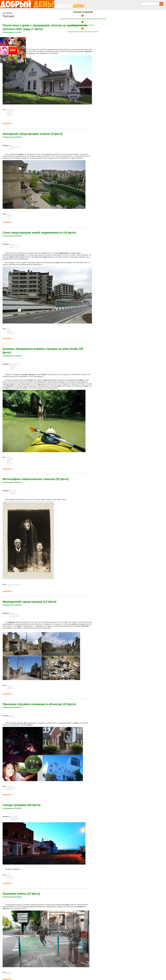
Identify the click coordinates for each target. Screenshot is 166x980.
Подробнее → (8, 123)
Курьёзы (13, 149)
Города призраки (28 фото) (21, 805)
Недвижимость (12, 333)
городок (21, 154)
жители (75, 624)
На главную (7, 13)
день (8, 388)
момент (12, 257)
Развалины (11, 878)
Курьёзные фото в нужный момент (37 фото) (83, 32)
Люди (12, 716)
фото (26, 723)
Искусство (13, 492)
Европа (12, 613)
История (13, 367)
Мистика (10, 789)
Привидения (11, 110)
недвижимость (64, 253)
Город (9, 214)
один (12, 384)
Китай (9, 217)
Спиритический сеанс (14, 584)
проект (67, 905)
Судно (45, 380)
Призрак (10, 114)
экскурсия (81, 907)
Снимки (76, 723)
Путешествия (14, 616)
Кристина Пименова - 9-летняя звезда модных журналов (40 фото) (83, 19)
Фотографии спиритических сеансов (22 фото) (36, 479)
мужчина (89, 51)
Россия (12, 244)
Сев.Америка (14, 364)
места (33, 907)
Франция (85, 626)
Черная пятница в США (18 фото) (83, 25)
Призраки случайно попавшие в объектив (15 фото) (39, 704)
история (30, 380)
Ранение (10, 113)
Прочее (12, 247)
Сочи (73, 253)
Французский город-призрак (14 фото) (29, 602)
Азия (11, 145)
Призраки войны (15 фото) (21, 894)
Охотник (10, 111)
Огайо (44, 374)
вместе (30, 725)
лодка (81, 380)
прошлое (6, 909)
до (33, 156)
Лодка (86, 386)
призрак (32, 374)
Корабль (10, 457)
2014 (22, 255)
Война (9, 974)
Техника (12, 366)
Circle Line (52, 380)
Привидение (11, 788)
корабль (25, 374)
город (45, 257)
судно (40, 384)
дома (57, 262)
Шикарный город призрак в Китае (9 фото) (33, 134)
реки (59, 386)
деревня (12, 622)
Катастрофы (14, 818)
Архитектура (14, 147)
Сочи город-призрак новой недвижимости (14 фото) (39, 233)
